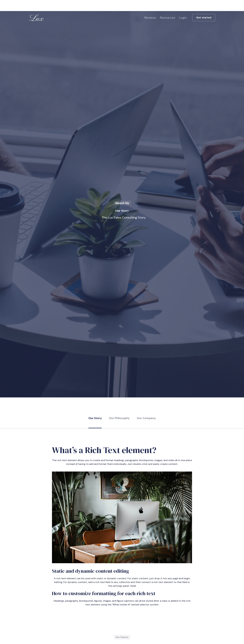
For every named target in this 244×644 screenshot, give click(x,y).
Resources (168, 18)
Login (183, 18)
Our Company (146, 418)
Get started (204, 18)
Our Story (95, 418)
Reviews (150, 18)
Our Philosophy (119, 418)
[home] (36, 18)
